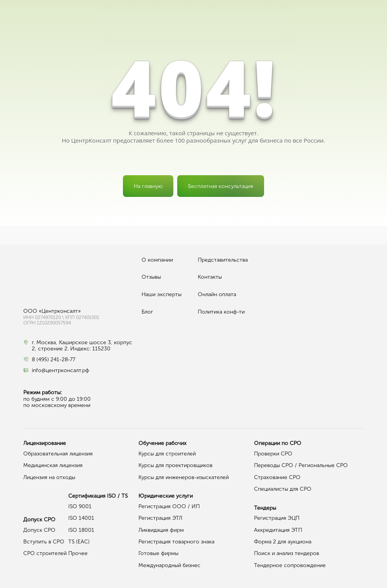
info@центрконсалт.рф (60, 371)
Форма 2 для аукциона (283, 542)
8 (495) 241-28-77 (54, 360)
